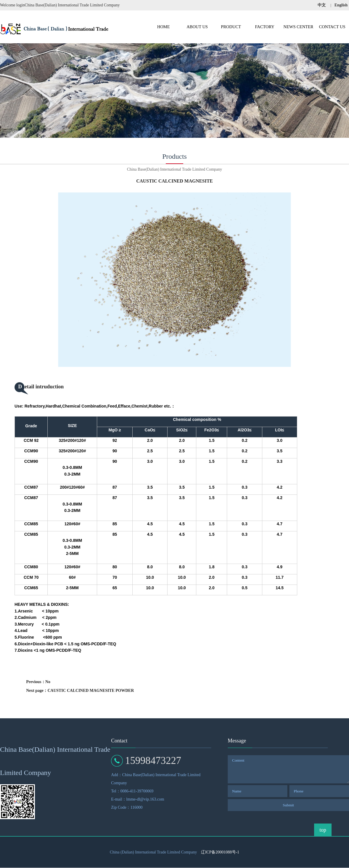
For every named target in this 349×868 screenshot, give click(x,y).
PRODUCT (231, 27)
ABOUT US (197, 27)
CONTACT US (332, 27)
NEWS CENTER (299, 27)
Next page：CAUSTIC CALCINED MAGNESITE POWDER (80, 691)
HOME (163, 27)
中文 (322, 5)
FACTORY (265, 27)
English (341, 5)
